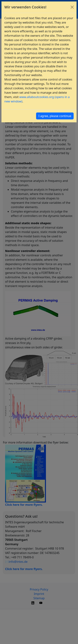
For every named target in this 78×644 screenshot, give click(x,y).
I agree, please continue (55, 116)
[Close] (72, 7)
